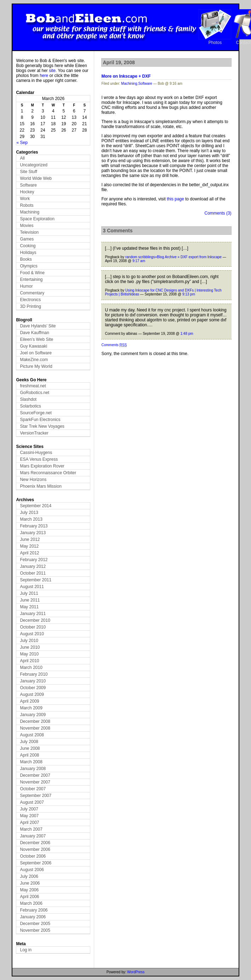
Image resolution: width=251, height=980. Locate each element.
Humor (26, 286)
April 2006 (29, 897)
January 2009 (33, 715)
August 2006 (32, 870)
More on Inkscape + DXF (126, 76)
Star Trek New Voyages (42, 426)
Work (25, 199)
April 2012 (29, 553)
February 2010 (34, 674)
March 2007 (31, 829)
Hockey (27, 192)
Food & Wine (32, 273)
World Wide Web (36, 178)
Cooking (28, 246)
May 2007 (29, 816)
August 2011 (32, 587)
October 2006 (33, 856)
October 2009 (33, 688)
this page (175, 199)
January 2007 (33, 836)
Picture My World (36, 366)
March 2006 (31, 903)
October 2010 (33, 627)
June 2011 (30, 600)
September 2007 (36, 796)
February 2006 (34, 910)
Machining (30, 212)
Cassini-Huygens (36, 453)
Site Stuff (28, 172)
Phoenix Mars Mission (41, 486)
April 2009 (29, 701)
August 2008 (32, 735)
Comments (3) (218, 213)
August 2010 (32, 634)
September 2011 (36, 580)
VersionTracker (34, 433)
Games (27, 239)
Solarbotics (30, 406)
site (52, 71)
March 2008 (31, 762)
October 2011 (33, 573)
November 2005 (35, 930)
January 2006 (33, 917)
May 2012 (29, 546)
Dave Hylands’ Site (38, 326)
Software (28, 185)
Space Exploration (37, 219)
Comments (114, 345)
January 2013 (33, 533)
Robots (27, 205)
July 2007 (29, 809)
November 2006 (35, 849)
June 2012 (30, 539)
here (44, 76)
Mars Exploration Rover (42, 466)
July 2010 (29, 641)
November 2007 (35, 782)
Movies (27, 226)
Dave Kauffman (35, 333)
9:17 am (139, 261)
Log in (26, 950)
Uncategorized (33, 165)
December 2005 (35, 924)
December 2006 (35, 843)
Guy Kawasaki (33, 346)
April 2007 (29, 823)
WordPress (136, 972)
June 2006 (30, 883)
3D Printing (30, 306)
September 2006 (36, 863)
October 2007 (33, 789)
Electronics (30, 300)
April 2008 (29, 755)
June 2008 (30, 748)
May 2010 (29, 654)
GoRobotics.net (35, 393)
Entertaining (31, 279)
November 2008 (35, 728)
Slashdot (28, 399)
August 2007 (32, 802)
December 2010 (35, 620)
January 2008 (33, 769)
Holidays (28, 253)
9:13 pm (189, 294)
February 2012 (34, 560)
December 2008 (35, 721)
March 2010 (31, 668)
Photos (215, 43)
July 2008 (29, 742)
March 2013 (31, 519)
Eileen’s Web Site (36, 339)
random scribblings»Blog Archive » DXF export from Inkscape (173, 257)
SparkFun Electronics (40, 420)
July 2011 (29, 593)
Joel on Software (36, 353)
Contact (243, 43)
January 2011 (33, 614)
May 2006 (29, 890)
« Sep (22, 143)
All (22, 158)
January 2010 (33, 681)
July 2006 (29, 876)
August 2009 (32, 694)
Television (29, 232)
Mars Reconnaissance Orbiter (48, 473)
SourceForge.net (36, 413)
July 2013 (29, 513)
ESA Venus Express (39, 459)
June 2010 (30, 647)
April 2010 (29, 661)
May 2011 (29, 607)
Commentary (32, 293)
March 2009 (31, 708)
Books (26, 259)
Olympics (28, 266)
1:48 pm (187, 334)
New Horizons (33, 480)
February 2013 (34, 526)
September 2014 (36, 506)
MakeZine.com (34, 360)
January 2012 (33, 566)
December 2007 (35, 775)
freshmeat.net (33, 386)
